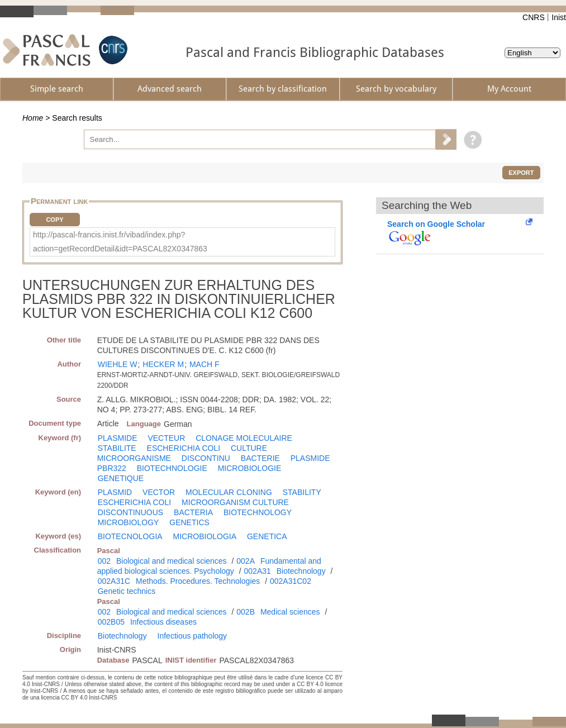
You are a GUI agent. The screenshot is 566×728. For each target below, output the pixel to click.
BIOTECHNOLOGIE (172, 468)
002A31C (114, 581)
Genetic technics (127, 591)
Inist (559, 17)
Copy (54, 220)
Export (521, 173)
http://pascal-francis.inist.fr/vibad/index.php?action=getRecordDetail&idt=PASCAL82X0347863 (120, 242)
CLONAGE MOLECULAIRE (244, 438)
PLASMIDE (118, 438)
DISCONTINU (206, 458)
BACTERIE (260, 458)
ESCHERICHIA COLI (184, 448)
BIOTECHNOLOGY (258, 512)
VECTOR (159, 492)
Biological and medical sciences (172, 561)
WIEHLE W (118, 364)
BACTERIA (193, 512)
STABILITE (117, 448)
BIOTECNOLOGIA (130, 536)
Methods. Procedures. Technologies (198, 581)
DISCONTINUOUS (130, 512)
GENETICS (189, 522)
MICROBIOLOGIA (205, 536)
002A (246, 561)
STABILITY (302, 492)
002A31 (258, 571)
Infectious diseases (163, 622)
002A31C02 (291, 581)
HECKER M (163, 364)
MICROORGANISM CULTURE (235, 502)
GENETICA (267, 536)
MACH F (204, 364)
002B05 (111, 622)
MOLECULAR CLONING (229, 492)
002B (246, 612)
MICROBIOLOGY (129, 522)
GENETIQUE (121, 478)
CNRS (534, 17)
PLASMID (115, 492)
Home (33, 118)
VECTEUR (166, 438)
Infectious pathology (192, 636)
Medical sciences (290, 612)
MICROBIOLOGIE (250, 468)
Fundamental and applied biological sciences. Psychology (209, 566)
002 (104, 561)
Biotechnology (301, 571)
